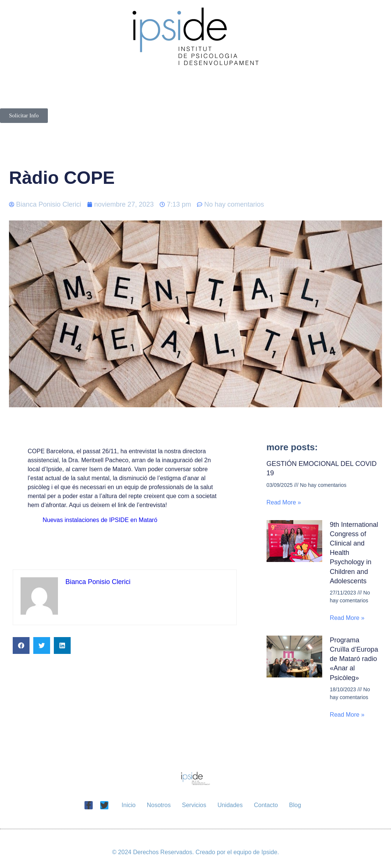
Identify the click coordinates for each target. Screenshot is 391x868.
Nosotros (138, 83)
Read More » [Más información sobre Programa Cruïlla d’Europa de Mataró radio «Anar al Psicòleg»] (347, 715)
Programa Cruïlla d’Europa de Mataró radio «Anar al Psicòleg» (354, 659)
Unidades (308, 83)
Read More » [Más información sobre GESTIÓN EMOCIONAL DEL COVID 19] (284, 502)
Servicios (223, 83)
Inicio (68, 83)
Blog (237, 100)
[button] (21, 645)
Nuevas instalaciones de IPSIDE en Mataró (100, 520)
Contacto (170, 100)
